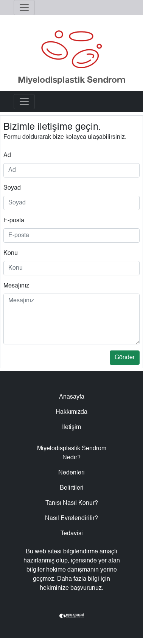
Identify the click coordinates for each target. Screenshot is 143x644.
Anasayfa (72, 397)
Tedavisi (72, 534)
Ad (7, 156)
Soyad (12, 188)
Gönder (125, 358)
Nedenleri (71, 473)
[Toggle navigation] (24, 8)
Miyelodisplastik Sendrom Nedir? (72, 453)
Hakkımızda (71, 412)
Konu (11, 253)
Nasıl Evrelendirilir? (71, 518)
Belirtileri (72, 488)
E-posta (14, 221)
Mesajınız (16, 286)
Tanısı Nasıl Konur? (72, 503)
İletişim (71, 427)
